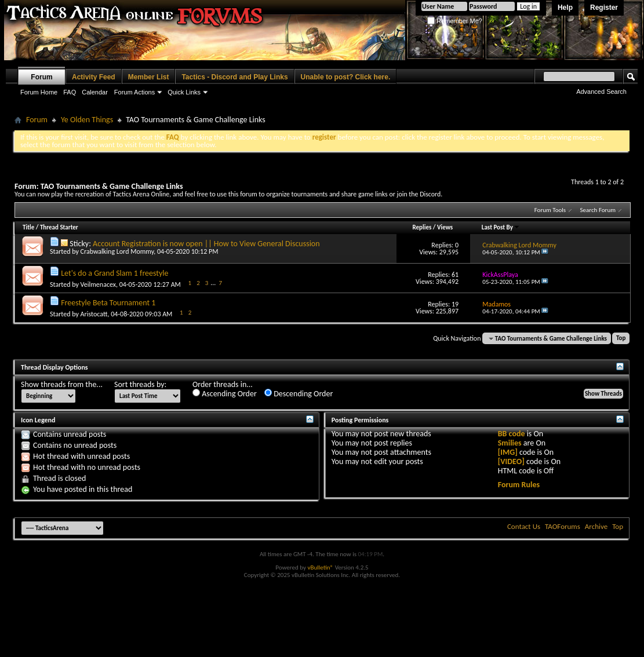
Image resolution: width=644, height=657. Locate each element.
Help (565, 8)
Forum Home (39, 92)
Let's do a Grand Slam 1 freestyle (114, 273)
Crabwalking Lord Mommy (117, 251)
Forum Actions (134, 92)
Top (621, 339)
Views (445, 227)
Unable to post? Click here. (346, 77)
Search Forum (598, 210)
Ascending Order (225, 393)
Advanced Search (601, 92)
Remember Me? (455, 21)
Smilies (510, 443)
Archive (596, 526)
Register (604, 8)
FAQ (70, 92)
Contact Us (524, 526)
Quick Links (184, 92)
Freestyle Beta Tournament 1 (108, 303)
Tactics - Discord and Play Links (234, 77)
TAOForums (563, 526)
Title (28, 227)
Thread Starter (59, 227)
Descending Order (299, 393)
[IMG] (508, 452)
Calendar (95, 92)
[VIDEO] (511, 461)
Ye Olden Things (87, 120)
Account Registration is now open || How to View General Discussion (206, 244)
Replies (422, 227)
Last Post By (501, 227)
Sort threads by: (140, 385)
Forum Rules (519, 485)
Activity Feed (94, 77)
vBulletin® (320, 567)
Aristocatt (94, 314)
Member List (149, 77)
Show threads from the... (62, 385)
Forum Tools (550, 210)
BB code (512, 434)
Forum (41, 77)
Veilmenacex (98, 284)
